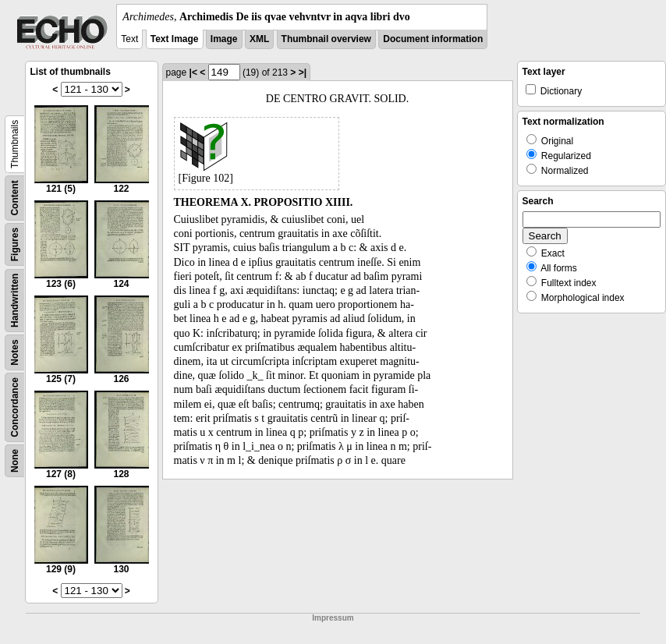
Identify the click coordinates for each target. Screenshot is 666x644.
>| (303, 73)
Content (15, 198)
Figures (15, 244)
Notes (15, 352)
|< (193, 73)
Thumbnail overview (326, 39)
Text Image (175, 39)
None (15, 461)
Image (224, 39)
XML (259, 39)
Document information (433, 39)
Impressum (333, 618)
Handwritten (15, 301)
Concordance (15, 407)
